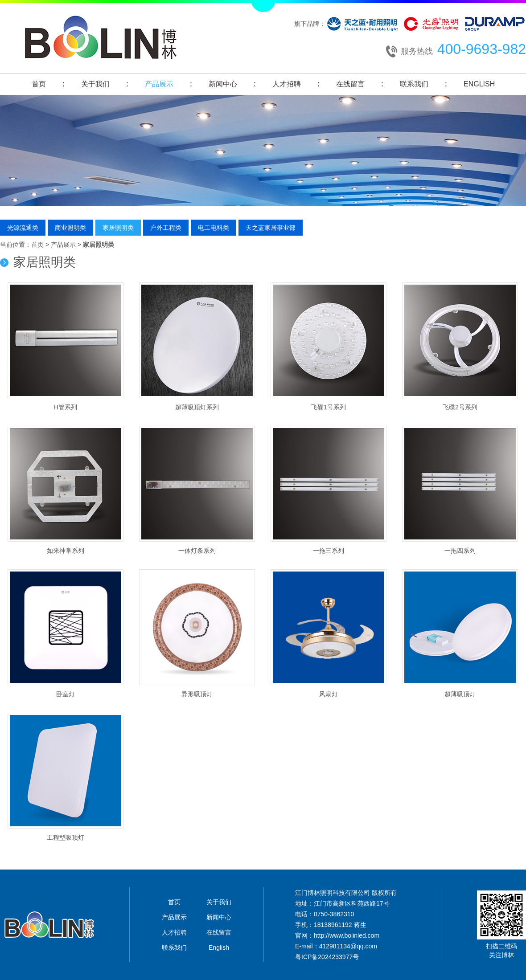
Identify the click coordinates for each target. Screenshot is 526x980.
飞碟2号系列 (460, 347)
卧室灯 (66, 633)
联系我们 (414, 84)
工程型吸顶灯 (66, 777)
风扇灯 (329, 633)
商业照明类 (70, 228)
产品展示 (159, 84)
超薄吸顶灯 (460, 633)
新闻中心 (223, 84)
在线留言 (350, 84)
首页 (39, 84)
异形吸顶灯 (197, 633)
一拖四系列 (460, 490)
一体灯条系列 (197, 490)
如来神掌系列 (66, 490)
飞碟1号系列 (329, 347)
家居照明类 (118, 228)
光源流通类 (23, 228)
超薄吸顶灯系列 (197, 347)
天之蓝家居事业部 (271, 228)
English (479, 84)
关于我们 (95, 84)
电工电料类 (214, 228)
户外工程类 (166, 228)
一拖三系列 (329, 490)
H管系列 (66, 347)
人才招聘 (287, 84)
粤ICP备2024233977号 (327, 957)
